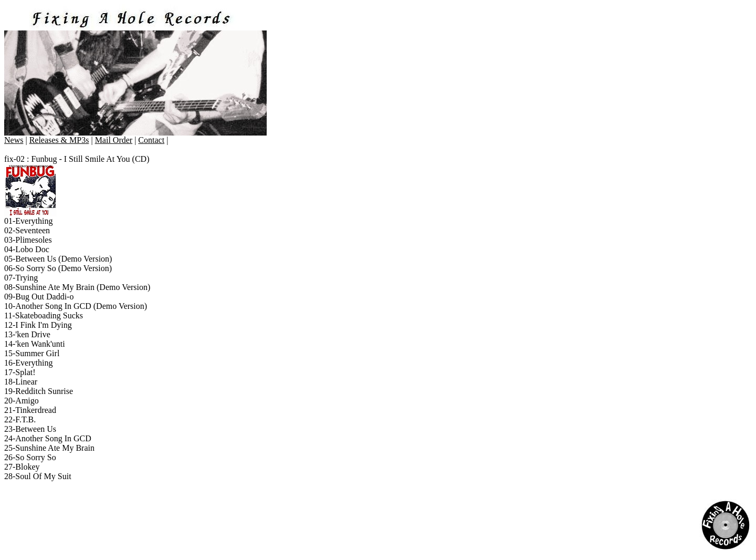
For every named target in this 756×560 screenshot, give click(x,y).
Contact (151, 140)
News (14, 140)
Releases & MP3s (59, 140)
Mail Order (114, 140)
